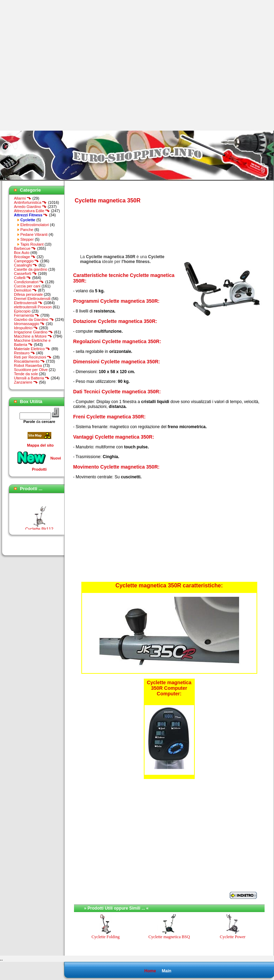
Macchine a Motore (33, 336)
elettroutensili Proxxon (33, 307)
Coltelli (23, 278)
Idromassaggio (29, 324)
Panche (27, 230)
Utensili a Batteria (32, 378)
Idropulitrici (26, 328)
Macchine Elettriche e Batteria (32, 342)
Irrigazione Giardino (34, 332)
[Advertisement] (65, 65)
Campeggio (27, 261)
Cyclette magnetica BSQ (169, 937)
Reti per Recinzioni (33, 357)
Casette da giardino (31, 269)
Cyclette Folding (105, 937)
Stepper (27, 239)
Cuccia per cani (27, 286)
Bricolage (25, 257)
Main (166, 971)
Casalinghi (26, 265)
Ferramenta (27, 315)
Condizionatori (29, 282)
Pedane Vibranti (34, 234)
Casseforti (25, 273)
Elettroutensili (28, 303)
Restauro (25, 353)
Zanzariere (26, 382)
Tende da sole (26, 374)
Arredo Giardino (30, 207)
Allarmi (23, 198)
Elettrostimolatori (35, 225)
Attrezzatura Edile (32, 211)
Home (150, 971)
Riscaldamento (29, 361)
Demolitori (25, 290)
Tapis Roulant (32, 244)
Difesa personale (28, 294)
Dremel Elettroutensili (32, 299)
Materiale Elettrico (32, 349)
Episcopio (22, 311)
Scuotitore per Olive (31, 370)
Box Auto (22, 253)
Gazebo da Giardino (34, 319)
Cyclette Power (233, 937)
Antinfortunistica (30, 202)
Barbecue (25, 248)
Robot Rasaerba (28, 365)
